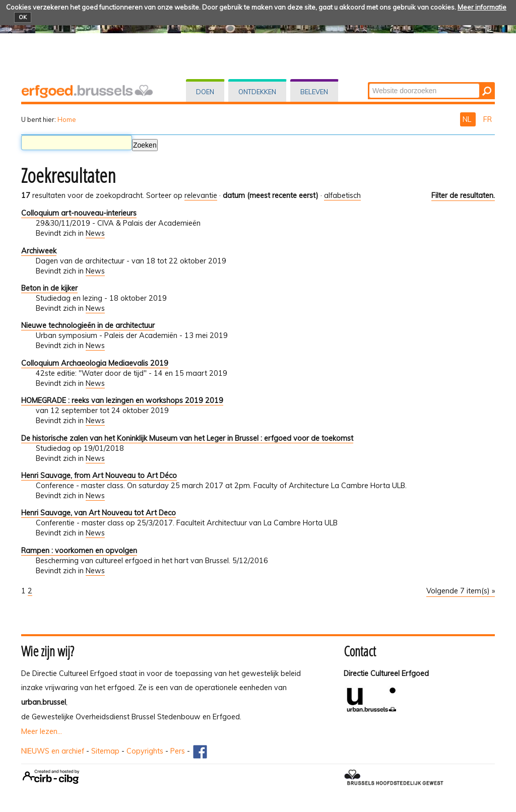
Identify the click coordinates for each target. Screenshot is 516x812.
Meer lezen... (42, 731)
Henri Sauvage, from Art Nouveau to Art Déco (99, 476)
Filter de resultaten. (463, 195)
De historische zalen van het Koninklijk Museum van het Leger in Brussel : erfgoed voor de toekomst (187, 438)
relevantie (201, 195)
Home (67, 119)
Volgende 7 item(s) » (461, 591)
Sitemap (105, 751)
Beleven (314, 92)
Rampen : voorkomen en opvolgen (79, 551)
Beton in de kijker (49, 288)
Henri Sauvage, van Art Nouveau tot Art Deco (99, 513)
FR (488, 119)
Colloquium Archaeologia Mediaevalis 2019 (95, 363)
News (95, 233)
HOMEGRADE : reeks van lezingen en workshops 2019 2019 (122, 400)
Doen (205, 92)
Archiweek (39, 251)
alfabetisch (342, 195)
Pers (178, 751)
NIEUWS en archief (53, 751)
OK (23, 17)
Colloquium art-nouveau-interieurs (79, 213)
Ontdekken (257, 92)
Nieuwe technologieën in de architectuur (88, 325)
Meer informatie (482, 7)
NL (468, 119)
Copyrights (145, 751)
